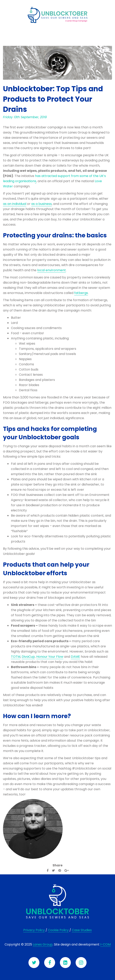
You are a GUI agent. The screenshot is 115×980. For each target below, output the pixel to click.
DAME (75, 657)
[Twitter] (53, 871)
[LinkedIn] (65, 963)
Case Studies (82, 930)
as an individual (15, 204)
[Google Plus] (67, 871)
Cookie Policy (58, 930)
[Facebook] (48, 871)
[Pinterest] (60, 871)
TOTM (16, 657)
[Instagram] (81, 963)
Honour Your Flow (50, 657)
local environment (52, 270)
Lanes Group (43, 944)
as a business (41, 204)
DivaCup (28, 657)
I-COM (105, 944)
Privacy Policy (34, 930)
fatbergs (81, 293)
